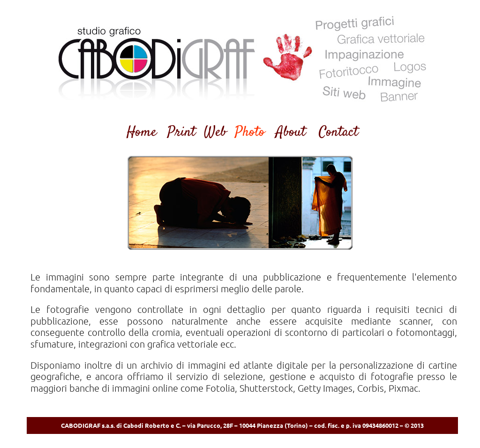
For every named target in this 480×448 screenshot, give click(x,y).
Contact (338, 133)
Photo (250, 133)
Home (142, 133)
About (291, 133)
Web (215, 133)
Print (181, 133)
